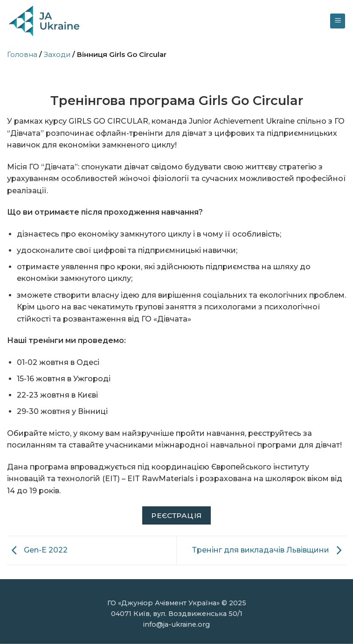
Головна (22, 54)
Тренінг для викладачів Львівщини (269, 550)
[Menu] (338, 21)
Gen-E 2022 (37, 550)
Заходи (57, 54)
